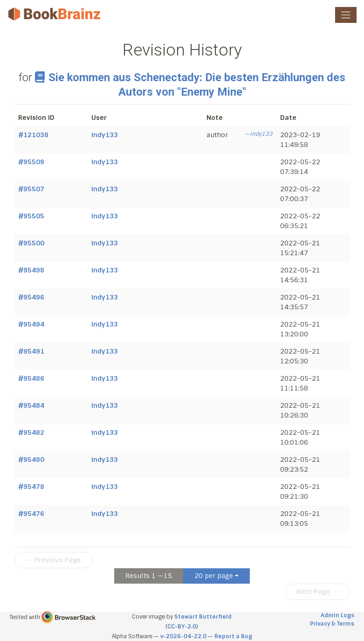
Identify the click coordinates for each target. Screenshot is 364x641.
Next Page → (317, 592)
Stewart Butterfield (203, 617)
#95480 (31, 460)
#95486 (31, 378)
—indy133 (259, 134)
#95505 (31, 216)
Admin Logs (337, 615)
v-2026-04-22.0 (183, 636)
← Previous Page (54, 560)
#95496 (31, 297)
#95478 (31, 487)
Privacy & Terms (332, 624)
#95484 (31, 405)
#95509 (31, 162)
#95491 (31, 351)
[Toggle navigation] (346, 15)
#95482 (31, 432)
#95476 (31, 514)
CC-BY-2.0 (182, 627)
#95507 (31, 189)
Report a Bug (233, 636)
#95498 (31, 270)
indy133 (105, 135)
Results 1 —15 (149, 576)
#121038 (33, 135)
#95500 (31, 243)
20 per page (214, 576)
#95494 (31, 324)
